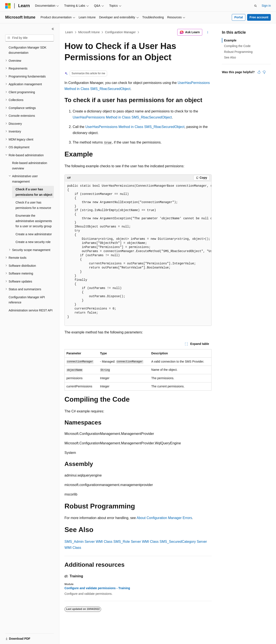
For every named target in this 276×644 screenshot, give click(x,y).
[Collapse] (53, 29)
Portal (239, 17)
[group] (138, 254)
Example (230, 40)
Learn (69, 32)
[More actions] (208, 32)
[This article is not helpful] (264, 72)
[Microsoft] (8, 6)
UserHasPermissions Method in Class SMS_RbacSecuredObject (122, 117)
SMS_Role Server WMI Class (136, 542)
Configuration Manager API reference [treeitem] (27, 300)
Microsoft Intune (89, 32)
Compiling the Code (237, 46)
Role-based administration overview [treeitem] (30, 166)
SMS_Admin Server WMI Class (88, 542)
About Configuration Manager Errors (164, 518)
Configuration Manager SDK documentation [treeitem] (27, 50)
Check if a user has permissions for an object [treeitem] (34, 192)
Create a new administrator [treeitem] (34, 234)
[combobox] (30, 38)
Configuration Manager (120, 32)
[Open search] (256, 6)
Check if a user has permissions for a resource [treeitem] (33, 205)
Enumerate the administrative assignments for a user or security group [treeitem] (34, 221)
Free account (259, 17)
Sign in (266, 6)
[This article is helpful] (259, 72)
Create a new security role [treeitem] (33, 242)
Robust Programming (238, 52)
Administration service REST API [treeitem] (31, 310)
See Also (230, 57)
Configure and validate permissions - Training (97, 588)
